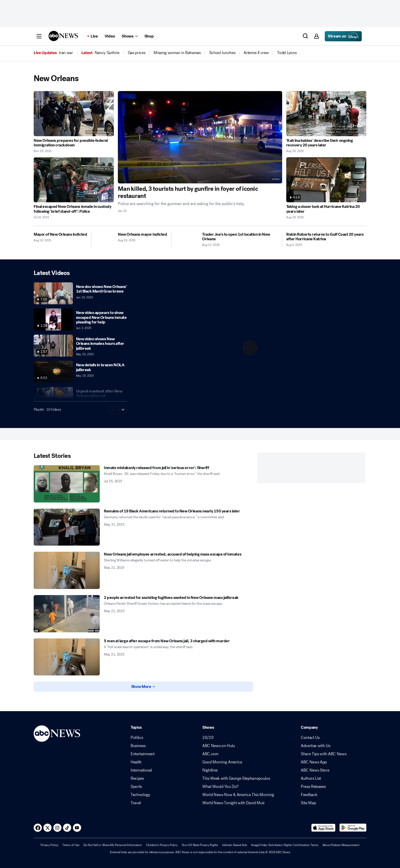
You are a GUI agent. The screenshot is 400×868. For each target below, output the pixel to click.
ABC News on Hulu (219, 746)
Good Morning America (222, 762)
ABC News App (314, 762)
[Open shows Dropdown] (130, 36)
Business (138, 746)
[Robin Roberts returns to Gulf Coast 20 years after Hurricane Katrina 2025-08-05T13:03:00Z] (326, 237)
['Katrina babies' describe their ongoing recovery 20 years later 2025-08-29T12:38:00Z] (326, 114)
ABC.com (210, 754)
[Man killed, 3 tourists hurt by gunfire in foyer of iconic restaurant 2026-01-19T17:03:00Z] (200, 137)
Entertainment (143, 754)
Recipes (137, 778)
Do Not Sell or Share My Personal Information (113, 845)
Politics (137, 738)
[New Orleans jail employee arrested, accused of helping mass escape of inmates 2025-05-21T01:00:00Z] (67, 570)
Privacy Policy (49, 845)
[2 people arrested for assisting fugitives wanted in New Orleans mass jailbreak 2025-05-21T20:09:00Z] (67, 614)
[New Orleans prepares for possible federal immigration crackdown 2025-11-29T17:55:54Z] (74, 114)
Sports (136, 787)
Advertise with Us (316, 746)
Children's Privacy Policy (162, 845)
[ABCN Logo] (63, 36)
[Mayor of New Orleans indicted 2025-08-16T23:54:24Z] (60, 234)
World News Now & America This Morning (238, 795)
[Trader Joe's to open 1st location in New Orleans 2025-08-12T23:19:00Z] (240, 237)
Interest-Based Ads (235, 845)
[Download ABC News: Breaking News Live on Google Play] (353, 828)
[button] (39, 36)
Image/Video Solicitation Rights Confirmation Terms (285, 845)
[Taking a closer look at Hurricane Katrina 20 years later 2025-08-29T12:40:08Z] (326, 180)
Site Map (308, 803)
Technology (140, 795)
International (141, 770)
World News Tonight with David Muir (234, 803)
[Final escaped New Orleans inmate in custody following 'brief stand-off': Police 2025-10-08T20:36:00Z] (74, 180)
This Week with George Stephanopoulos (236, 778)
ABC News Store (315, 770)
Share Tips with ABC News (323, 754)
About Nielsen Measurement (341, 845)
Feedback (309, 795)
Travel (136, 803)
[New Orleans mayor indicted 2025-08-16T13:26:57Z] (142, 234)
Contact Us (310, 738)
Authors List (311, 778)
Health (136, 762)
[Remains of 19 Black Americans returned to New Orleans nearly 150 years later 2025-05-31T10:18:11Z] (67, 527)
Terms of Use (71, 845)
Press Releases (313, 787)
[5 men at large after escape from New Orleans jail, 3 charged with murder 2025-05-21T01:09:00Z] (67, 657)
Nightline (210, 770)
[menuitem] (66, 53)
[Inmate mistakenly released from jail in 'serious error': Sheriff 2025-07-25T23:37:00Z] (67, 484)
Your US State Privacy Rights (200, 845)
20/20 (208, 738)
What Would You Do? (220, 787)
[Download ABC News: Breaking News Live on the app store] (323, 828)
